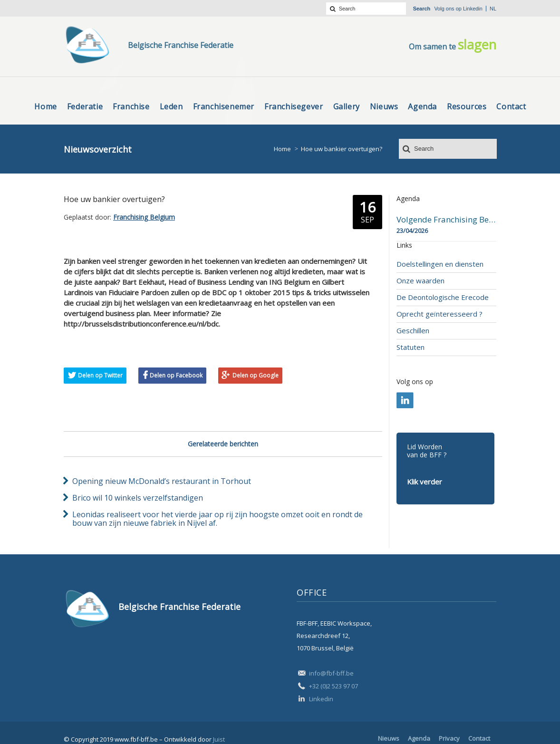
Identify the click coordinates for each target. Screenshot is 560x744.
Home (282, 149)
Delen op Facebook (176, 375)
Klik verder (425, 482)
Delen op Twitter (100, 375)
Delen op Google (256, 375)
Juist (219, 739)
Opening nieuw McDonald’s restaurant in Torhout (162, 481)
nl (493, 9)
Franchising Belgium (144, 217)
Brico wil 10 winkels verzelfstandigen (138, 498)
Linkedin (473, 9)
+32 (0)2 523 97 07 (333, 686)
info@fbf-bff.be (331, 673)
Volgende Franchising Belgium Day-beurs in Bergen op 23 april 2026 (446, 220)
